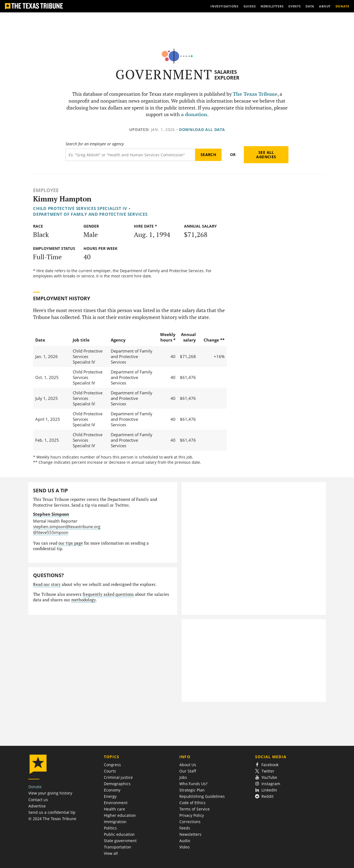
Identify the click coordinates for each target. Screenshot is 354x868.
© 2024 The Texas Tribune (52, 819)
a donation (194, 114)
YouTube (266, 777)
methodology (83, 600)
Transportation (117, 847)
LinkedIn (266, 790)
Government (164, 74)
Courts (110, 771)
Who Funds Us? (193, 784)
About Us (188, 765)
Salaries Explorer (227, 75)
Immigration (115, 822)
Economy (112, 790)
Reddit (264, 796)
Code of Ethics (192, 803)
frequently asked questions (108, 594)
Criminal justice (118, 777)
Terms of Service (194, 809)
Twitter (265, 771)
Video (184, 847)
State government (120, 841)
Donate (35, 787)
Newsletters (190, 834)
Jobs (183, 777)
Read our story (47, 584)
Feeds (185, 828)
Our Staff (188, 771)
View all (111, 853)
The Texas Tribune (255, 94)
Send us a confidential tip (52, 812)
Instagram (268, 784)
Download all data (202, 129)
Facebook (267, 765)
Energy (110, 796)
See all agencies (266, 155)
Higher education (120, 815)
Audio (185, 841)
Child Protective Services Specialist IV (80, 208)
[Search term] (130, 155)
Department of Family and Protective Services (90, 214)
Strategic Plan (192, 790)
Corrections (190, 822)
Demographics (117, 784)
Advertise (37, 806)
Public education (119, 834)
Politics (110, 828)
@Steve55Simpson (51, 532)
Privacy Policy (192, 815)
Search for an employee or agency (95, 144)
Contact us (38, 800)
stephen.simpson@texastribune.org (67, 526)
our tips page (71, 543)
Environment (116, 803)
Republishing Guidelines (202, 796)
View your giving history (50, 793)
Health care (114, 809)
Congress (112, 765)
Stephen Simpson (51, 514)
